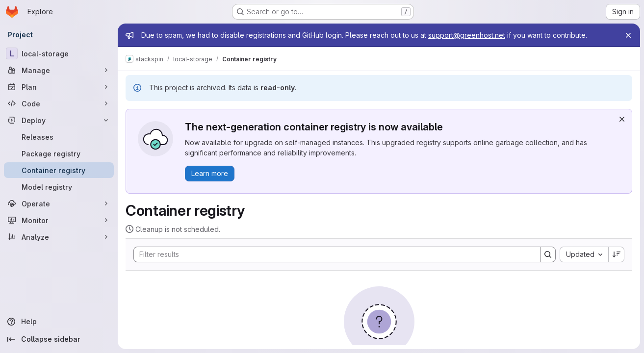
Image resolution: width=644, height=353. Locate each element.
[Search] (332, 254)
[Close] (628, 35)
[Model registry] (59, 187)
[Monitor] (59, 220)
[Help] (59, 322)
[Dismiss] (622, 119)
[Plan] (59, 87)
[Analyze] (59, 237)
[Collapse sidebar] (59, 339)
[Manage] (59, 70)
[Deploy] (59, 120)
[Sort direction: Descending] (617, 254)
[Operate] (59, 203)
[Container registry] (59, 170)
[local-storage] (59, 53)
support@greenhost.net (467, 35)
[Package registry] (59, 153)
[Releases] (59, 137)
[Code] (59, 103)
